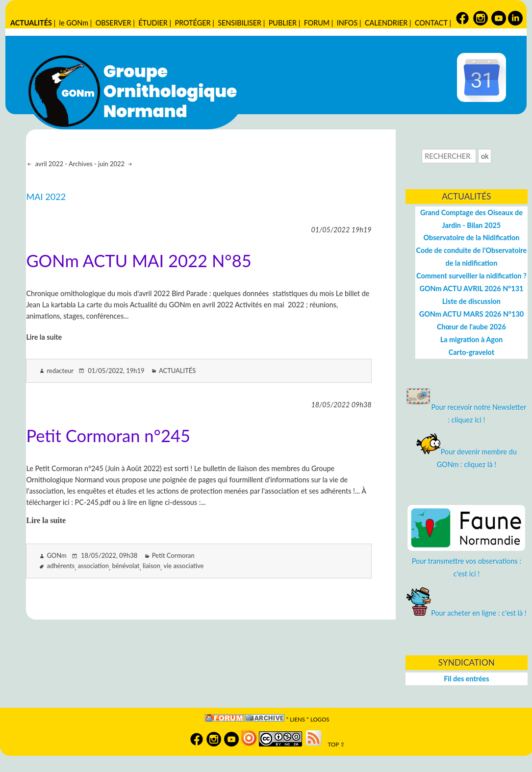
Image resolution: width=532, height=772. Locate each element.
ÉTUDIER (153, 23)
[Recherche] (449, 156)
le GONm (74, 23)
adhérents (61, 566)
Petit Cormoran (173, 555)
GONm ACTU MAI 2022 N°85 (139, 261)
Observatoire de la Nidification (471, 237)
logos (320, 719)
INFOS (347, 23)
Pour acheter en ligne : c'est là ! (467, 613)
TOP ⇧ (334, 744)
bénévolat (126, 566)
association (93, 566)
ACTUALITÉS (31, 23)
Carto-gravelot (471, 352)
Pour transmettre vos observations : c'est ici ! (466, 561)
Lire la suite (44, 337)
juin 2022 (112, 164)
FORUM (317, 23)
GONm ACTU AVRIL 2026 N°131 (471, 288)
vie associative (183, 566)
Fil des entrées (466, 679)
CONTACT (431, 23)
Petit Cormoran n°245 (108, 436)
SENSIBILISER (240, 23)
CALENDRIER (386, 23)
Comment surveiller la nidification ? (471, 276)
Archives (81, 164)
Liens (297, 719)
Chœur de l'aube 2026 (471, 327)
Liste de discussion (471, 301)
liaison (152, 566)
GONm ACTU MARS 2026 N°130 (471, 314)
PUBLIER (283, 23)
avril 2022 (48, 164)
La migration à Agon (471, 339)
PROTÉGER (193, 23)
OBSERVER (114, 23)
